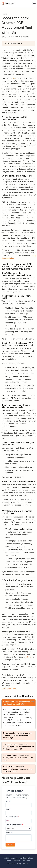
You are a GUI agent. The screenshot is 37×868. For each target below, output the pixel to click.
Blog (19, 864)
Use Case (26, 861)
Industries (11, 864)
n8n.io (29, 657)
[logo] (9, 4)
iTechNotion (27, 858)
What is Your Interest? (14, 825)
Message (9, 833)
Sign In (26, 864)
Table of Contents (14, 43)
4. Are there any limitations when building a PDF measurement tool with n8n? (18, 758)
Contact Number (12, 817)
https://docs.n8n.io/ (9, 688)
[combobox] (8, 821)
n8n (14, 78)
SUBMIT (10, 845)
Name (8, 801)
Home (8, 861)
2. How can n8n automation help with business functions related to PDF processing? (18, 735)
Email (7, 809)
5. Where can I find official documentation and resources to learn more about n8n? (18, 769)
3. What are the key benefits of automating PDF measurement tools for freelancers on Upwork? (18, 747)
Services (16, 861)
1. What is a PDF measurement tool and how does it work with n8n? (18, 703)
